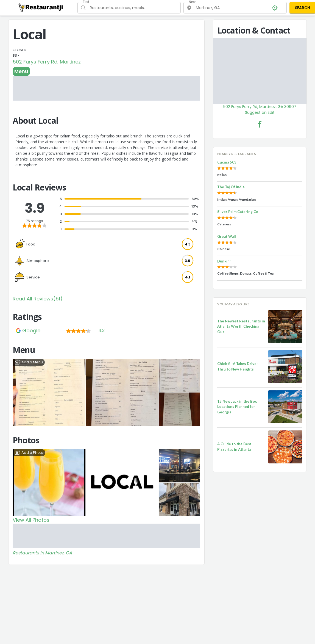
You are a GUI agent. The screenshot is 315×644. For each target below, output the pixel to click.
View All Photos (31, 520)
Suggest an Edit (260, 112)
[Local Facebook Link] (260, 124)
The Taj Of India (231, 187)
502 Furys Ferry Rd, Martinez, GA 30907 (260, 107)
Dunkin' (224, 261)
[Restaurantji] (41, 7)
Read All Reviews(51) (38, 299)
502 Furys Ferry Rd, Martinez (47, 62)
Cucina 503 (227, 162)
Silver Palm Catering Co (238, 212)
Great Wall (227, 236)
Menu (21, 71)
